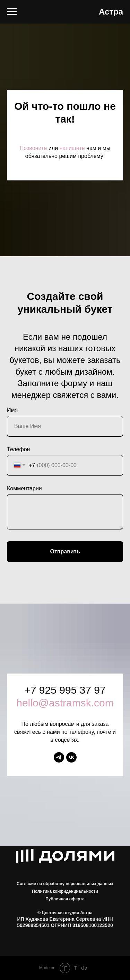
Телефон (18, 449)
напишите (72, 148)
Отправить (65, 551)
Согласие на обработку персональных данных (65, 884)
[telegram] (59, 757)
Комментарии (24, 488)
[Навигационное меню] (12, 12)
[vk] (71, 757)
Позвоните (33, 148)
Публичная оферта (65, 899)
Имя (12, 410)
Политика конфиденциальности (65, 891)
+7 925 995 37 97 (65, 690)
